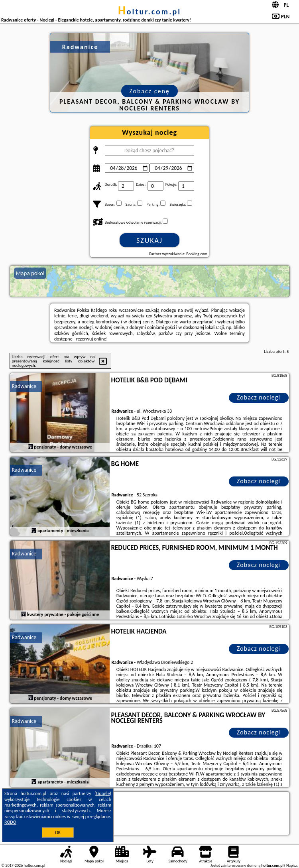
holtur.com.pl (149, 12)
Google (103, 793)
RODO (10, 822)
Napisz (292, 865)
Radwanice (24, 386)
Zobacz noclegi (259, 397)
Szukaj (149, 240)
